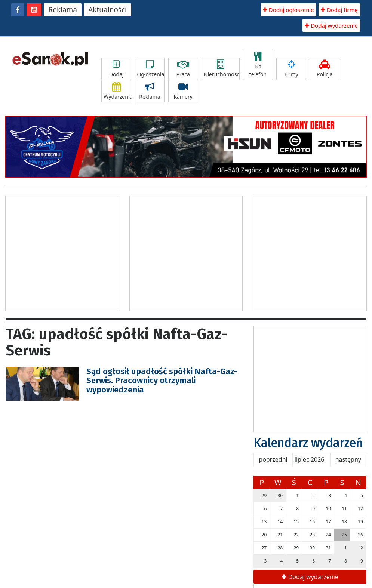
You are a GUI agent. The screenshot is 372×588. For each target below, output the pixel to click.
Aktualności (107, 10)
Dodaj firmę (339, 10)
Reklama (63, 10)
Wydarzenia (117, 91)
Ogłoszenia (150, 69)
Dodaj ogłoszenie (288, 10)
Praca (183, 69)
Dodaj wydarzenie (331, 25)
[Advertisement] (68, 252)
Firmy (291, 69)
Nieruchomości (222, 69)
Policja (325, 69)
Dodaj (116, 69)
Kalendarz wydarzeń (308, 443)
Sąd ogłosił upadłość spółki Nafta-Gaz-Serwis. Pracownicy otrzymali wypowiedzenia (162, 380)
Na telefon (258, 65)
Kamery (183, 91)
